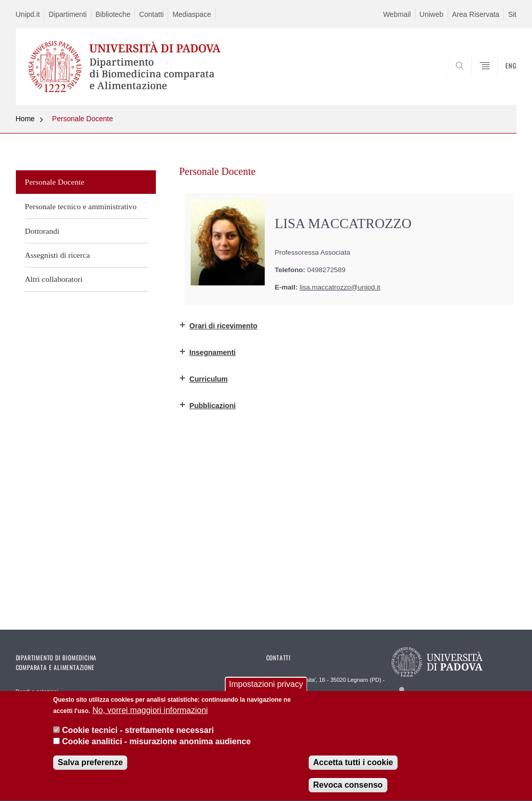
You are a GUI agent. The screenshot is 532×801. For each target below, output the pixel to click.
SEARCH (474, 80)
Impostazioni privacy (266, 690)
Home (25, 119)
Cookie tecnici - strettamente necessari (138, 736)
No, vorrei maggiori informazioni (150, 716)
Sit (512, 14)
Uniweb (432, 14)
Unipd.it (28, 14)
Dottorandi (42, 231)
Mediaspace (192, 14)
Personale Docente (83, 119)
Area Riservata (476, 14)
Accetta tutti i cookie (353, 769)
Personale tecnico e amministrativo (81, 206)
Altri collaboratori (54, 279)
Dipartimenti (68, 14)
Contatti (151, 14)
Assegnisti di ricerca (57, 255)
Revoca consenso (348, 791)
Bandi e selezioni (37, 692)
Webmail (397, 14)
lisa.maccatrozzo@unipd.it (340, 287)
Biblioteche (113, 14)
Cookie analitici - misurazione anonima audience (157, 748)
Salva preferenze (90, 769)
